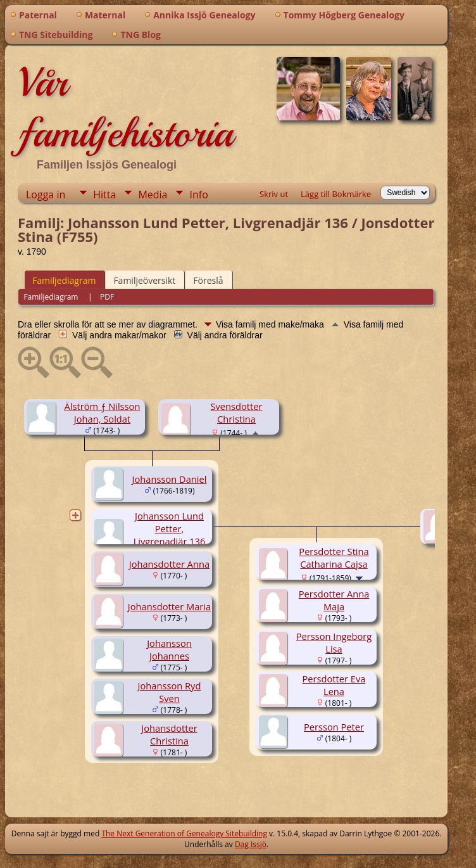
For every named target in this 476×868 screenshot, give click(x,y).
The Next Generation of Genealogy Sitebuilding (184, 833)
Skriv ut (274, 194)
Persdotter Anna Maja (334, 600)
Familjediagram (64, 280)
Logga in (46, 195)
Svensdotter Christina (236, 412)
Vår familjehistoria (125, 108)
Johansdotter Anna (170, 564)
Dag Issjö (251, 844)
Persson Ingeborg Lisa (334, 642)
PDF (107, 297)
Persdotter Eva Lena (334, 685)
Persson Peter (334, 727)
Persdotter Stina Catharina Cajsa (334, 558)
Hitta (104, 195)
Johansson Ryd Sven (170, 692)
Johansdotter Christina (169, 734)
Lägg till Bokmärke (336, 194)
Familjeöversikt (144, 280)
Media (153, 195)
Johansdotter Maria (169, 606)
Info (198, 195)
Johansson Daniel (170, 479)
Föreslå (208, 280)
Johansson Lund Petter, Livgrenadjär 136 (170, 528)
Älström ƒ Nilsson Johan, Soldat (103, 412)
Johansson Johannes (169, 649)
